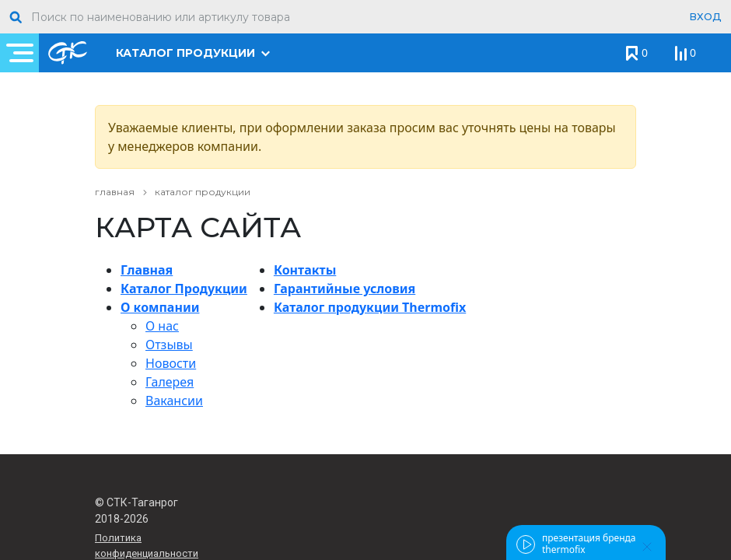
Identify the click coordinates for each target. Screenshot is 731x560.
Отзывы (169, 345)
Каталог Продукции (184, 289)
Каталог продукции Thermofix (370, 307)
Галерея (170, 382)
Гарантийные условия (345, 289)
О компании (160, 307)
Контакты (305, 270)
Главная (147, 270)
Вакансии (174, 401)
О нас (162, 326)
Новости (171, 363)
